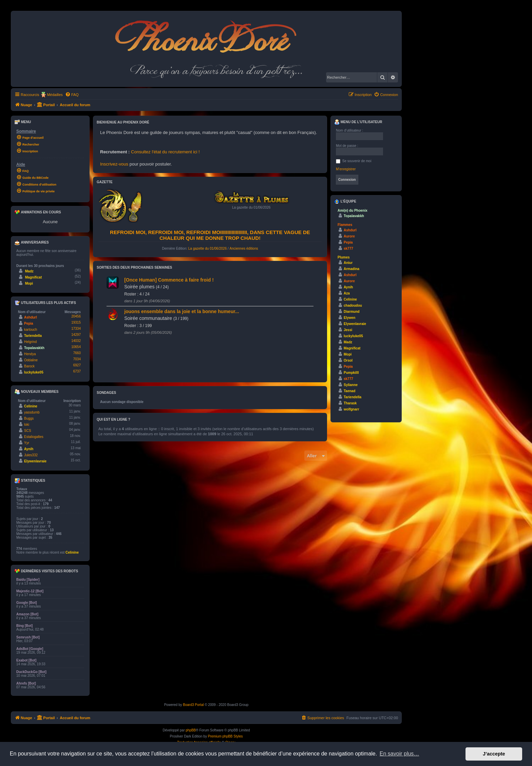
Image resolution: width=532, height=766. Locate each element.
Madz (29, 271)
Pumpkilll (351, 373)
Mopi (29, 283)
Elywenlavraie (35, 461)
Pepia (29, 323)
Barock (29, 366)
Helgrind (30, 342)
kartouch (31, 330)
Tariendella (33, 336)
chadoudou (353, 305)
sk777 (348, 248)
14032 (76, 341)
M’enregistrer (346, 169)
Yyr (27, 443)
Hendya (30, 354)
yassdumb (32, 412)
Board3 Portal (193, 705)
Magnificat (33, 277)
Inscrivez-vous (114, 164)
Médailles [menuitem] (55, 95)
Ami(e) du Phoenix (353, 210)
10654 (76, 347)
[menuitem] (72, 95)
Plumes (344, 257)
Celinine (31, 406)
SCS (28, 431)
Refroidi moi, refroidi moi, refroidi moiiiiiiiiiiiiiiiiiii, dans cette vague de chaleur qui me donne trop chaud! (210, 235)
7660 (77, 353)
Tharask (350, 403)
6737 (77, 371)
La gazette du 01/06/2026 (207, 248)
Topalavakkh (34, 348)
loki (27, 425)
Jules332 (31, 455)
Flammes (345, 225)
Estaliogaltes (34, 437)
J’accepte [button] (494, 754)
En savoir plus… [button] (400, 754)
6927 (77, 365)
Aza (347, 293)
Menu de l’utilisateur (358, 122)
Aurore (349, 236)
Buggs (29, 418)
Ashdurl (31, 317)
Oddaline (31, 360)
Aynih (29, 449)
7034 (77, 359)
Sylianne (351, 385)
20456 (76, 316)
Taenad (349, 391)
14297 (76, 335)
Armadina (351, 269)
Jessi (348, 330)
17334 (76, 329)
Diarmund (352, 312)
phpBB (191, 730)
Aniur (348, 263)
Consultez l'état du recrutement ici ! (165, 152)
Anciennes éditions (244, 248)
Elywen (349, 318)
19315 (76, 322)
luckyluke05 (34, 372)
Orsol (348, 360)
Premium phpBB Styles (225, 736)
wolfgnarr (351, 409)
